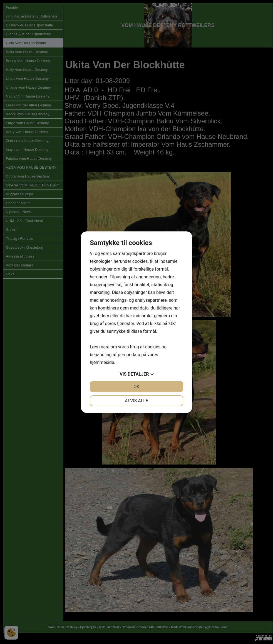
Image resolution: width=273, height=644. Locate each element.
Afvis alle (136, 401)
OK (136, 387)
